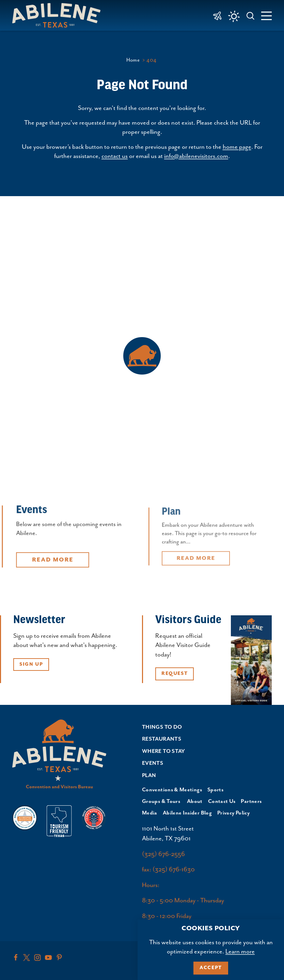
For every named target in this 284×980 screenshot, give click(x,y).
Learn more (240, 952)
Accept (211, 968)
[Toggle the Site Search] (251, 15)
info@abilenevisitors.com (196, 156)
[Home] (59, 15)
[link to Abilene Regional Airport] (217, 15)
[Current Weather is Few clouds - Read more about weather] (234, 16)
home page (237, 147)
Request (175, 674)
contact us (115, 156)
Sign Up (31, 664)
